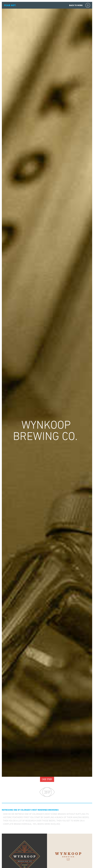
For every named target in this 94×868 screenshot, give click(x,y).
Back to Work (76, 5)
